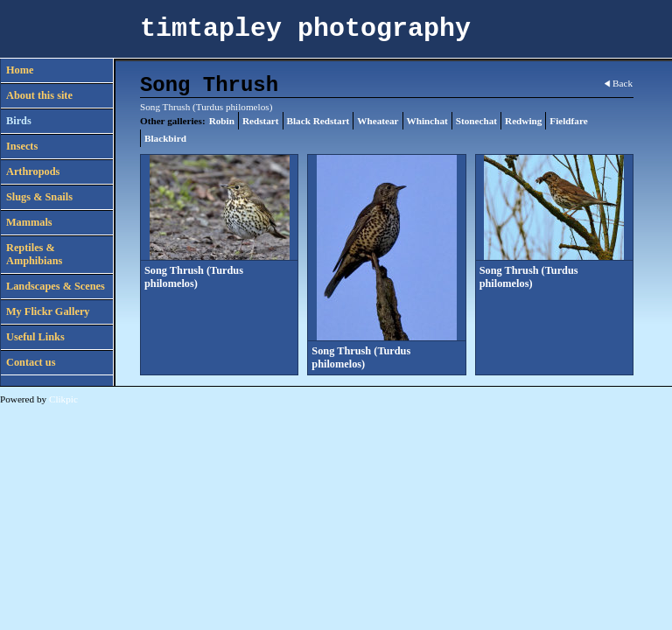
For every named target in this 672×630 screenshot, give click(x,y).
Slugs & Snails (39, 197)
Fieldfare (568, 121)
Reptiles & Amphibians (34, 254)
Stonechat (476, 121)
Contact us (31, 362)
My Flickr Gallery (48, 311)
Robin (222, 121)
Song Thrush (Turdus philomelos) (194, 277)
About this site (39, 95)
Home (20, 70)
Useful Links (35, 337)
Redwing (523, 121)
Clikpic (63, 399)
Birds (19, 121)
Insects (22, 146)
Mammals (29, 222)
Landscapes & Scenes (56, 286)
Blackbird (165, 138)
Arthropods (33, 171)
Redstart (261, 121)
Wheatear (378, 121)
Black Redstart (318, 121)
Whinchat (427, 121)
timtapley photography (305, 29)
